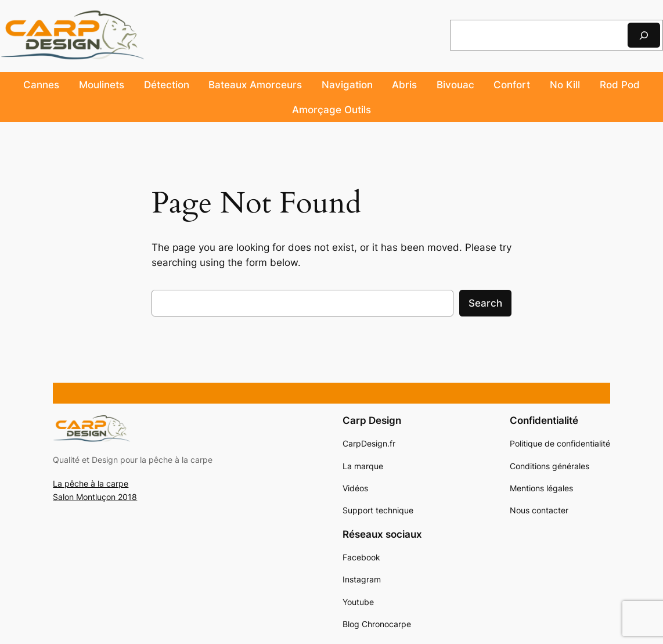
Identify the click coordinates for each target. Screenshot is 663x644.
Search (485, 303)
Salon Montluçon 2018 (95, 497)
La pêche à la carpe (91, 483)
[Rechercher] (644, 35)
